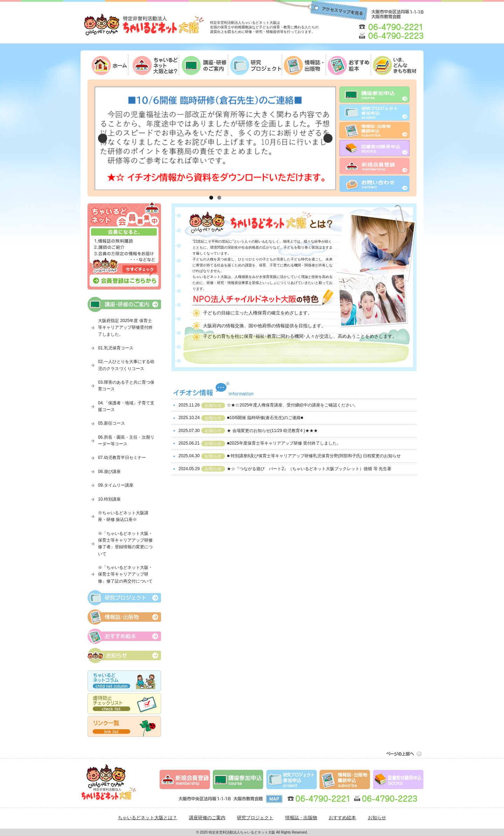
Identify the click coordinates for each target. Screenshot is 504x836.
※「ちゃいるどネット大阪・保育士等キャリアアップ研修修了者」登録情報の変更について (125, 544)
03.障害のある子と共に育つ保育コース (126, 386)
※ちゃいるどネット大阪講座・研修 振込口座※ (123, 516)
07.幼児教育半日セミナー (122, 458)
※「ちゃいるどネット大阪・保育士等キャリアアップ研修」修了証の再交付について (125, 574)
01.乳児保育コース (116, 348)
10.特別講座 (109, 499)
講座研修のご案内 (207, 818)
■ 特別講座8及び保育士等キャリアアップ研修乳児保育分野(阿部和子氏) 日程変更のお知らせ (314, 456)
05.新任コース (111, 423)
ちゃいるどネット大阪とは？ (148, 818)
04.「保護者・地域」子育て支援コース (126, 406)
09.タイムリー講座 (116, 485)
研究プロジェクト (255, 818)
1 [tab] (211, 198)
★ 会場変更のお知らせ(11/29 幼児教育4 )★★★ (272, 431)
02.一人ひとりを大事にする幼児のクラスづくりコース (126, 365)
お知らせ (377, 818)
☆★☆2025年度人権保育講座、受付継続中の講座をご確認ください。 (292, 405)
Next (328, 138)
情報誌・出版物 (301, 818)
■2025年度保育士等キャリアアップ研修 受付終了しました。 (284, 443)
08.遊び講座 (109, 472)
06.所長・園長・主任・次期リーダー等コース (126, 441)
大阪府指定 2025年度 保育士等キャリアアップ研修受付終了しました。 (125, 328)
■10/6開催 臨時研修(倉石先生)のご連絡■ (265, 418)
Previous (103, 138)
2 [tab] (219, 198)
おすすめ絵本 (342, 818)
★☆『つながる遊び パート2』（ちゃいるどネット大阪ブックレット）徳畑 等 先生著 (309, 469)
